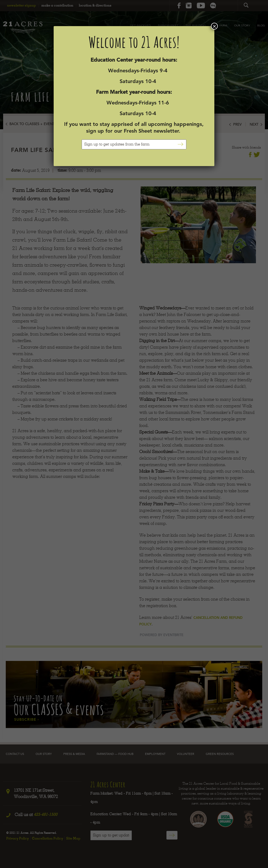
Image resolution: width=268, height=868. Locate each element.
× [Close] (214, 26)
